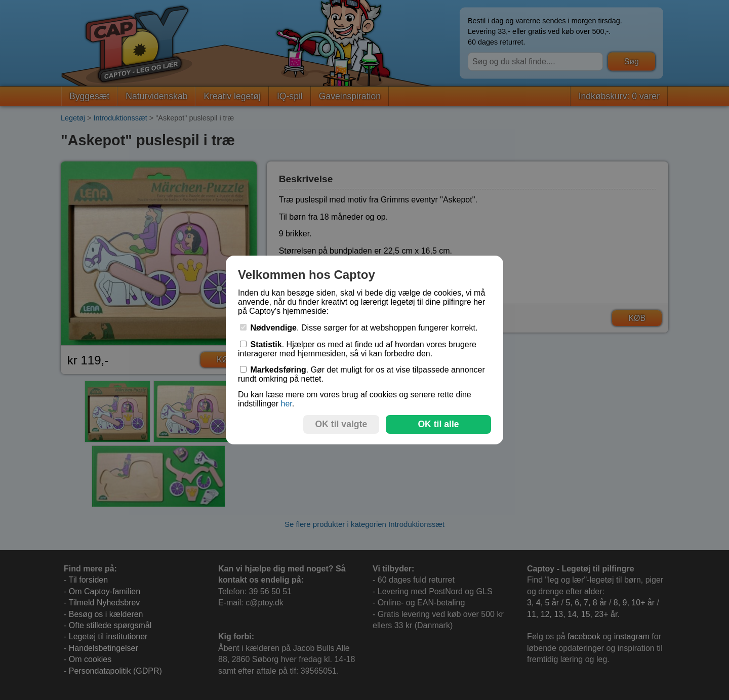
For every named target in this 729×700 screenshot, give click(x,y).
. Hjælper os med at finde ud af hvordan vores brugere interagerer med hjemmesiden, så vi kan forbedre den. (357, 349)
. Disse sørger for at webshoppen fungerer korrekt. (359, 328)
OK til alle (438, 424)
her (286, 404)
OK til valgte (341, 424)
